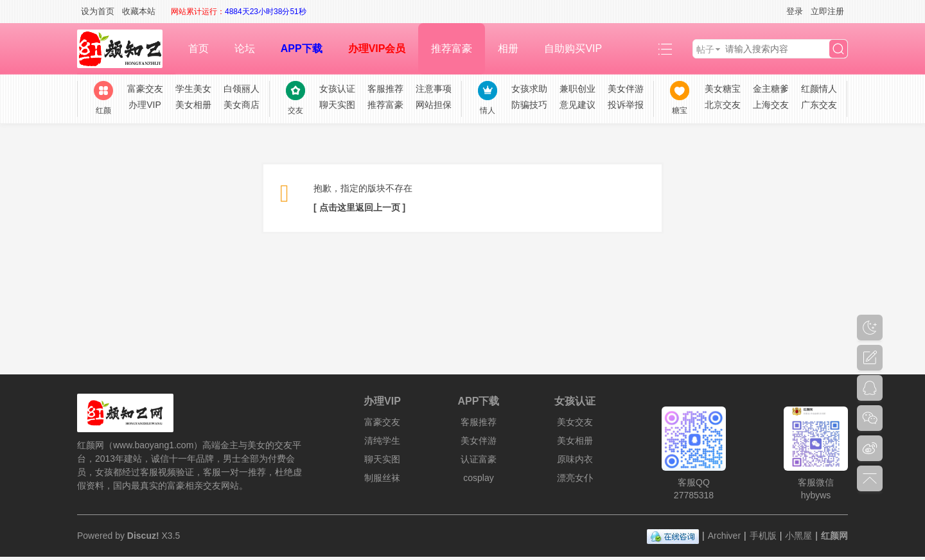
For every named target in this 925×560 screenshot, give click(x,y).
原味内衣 (575, 459)
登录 (795, 11)
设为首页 (98, 11)
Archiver (724, 536)
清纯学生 (382, 441)
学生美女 (193, 89)
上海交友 (771, 105)
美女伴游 (626, 89)
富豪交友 (145, 89)
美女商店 (242, 105)
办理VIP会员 (377, 48)
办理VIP (145, 105)
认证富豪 (479, 459)
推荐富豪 (452, 48)
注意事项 (434, 89)
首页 (198, 48)
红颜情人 (819, 89)
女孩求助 (529, 89)
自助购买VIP (573, 48)
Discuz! (143, 536)
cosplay (478, 478)
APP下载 (302, 48)
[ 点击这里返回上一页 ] (359, 207)
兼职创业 (577, 89)
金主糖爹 (771, 89)
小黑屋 (798, 536)
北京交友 (723, 105)
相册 (508, 48)
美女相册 (193, 105)
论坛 (245, 48)
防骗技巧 (529, 105)
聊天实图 (337, 105)
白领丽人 (242, 89)
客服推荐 (385, 89)
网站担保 (434, 105)
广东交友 (819, 105)
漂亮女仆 (575, 478)
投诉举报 (626, 105)
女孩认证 (337, 89)
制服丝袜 (382, 478)
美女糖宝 (723, 89)
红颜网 (834, 536)
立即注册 (827, 11)
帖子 (705, 49)
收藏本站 (139, 11)
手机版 (763, 536)
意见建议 (577, 105)
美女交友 (575, 422)
